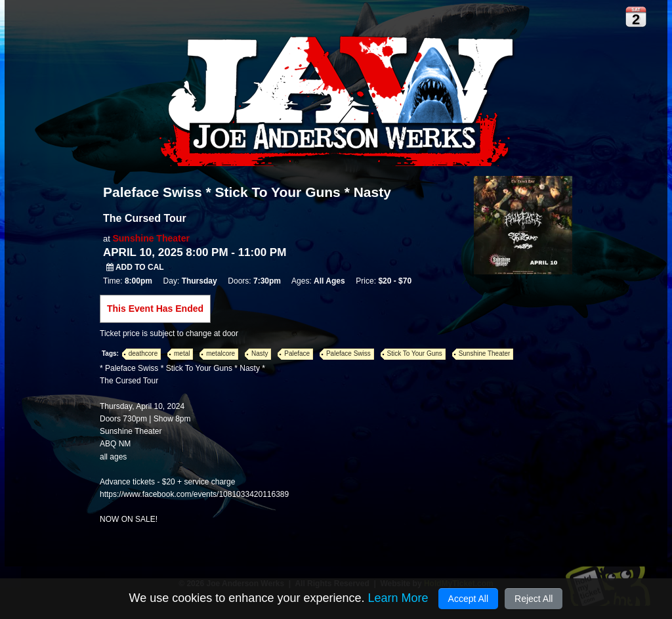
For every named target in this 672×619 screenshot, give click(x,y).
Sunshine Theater (151, 238)
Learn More (398, 598)
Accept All (468, 599)
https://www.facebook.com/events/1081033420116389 (194, 494)
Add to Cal (135, 267)
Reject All (534, 599)
